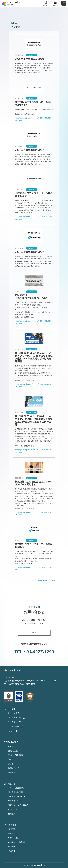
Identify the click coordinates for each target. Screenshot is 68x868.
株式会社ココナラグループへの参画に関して (34, 545)
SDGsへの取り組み (16, 755)
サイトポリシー (14, 801)
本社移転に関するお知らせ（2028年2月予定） (33, 103)
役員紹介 (12, 759)
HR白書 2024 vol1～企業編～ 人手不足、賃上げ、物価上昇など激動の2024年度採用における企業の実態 (34, 420)
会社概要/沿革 (14, 751)
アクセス (12, 764)
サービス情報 (14, 713)
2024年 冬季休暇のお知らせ (30, 150)
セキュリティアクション (18, 809)
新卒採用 (12, 846)
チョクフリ (13, 722)
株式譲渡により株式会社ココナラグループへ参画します (34, 483)
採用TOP (12, 829)
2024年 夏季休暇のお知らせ (30, 252)
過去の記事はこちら (46, 580)
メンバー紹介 (14, 838)
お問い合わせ (14, 768)
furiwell (11, 731)
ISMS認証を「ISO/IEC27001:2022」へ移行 (32, 297)
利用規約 (12, 814)
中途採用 (12, 851)
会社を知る (13, 833)
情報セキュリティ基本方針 (19, 805)
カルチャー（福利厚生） (18, 842)
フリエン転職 (14, 726)
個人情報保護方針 (15, 792)
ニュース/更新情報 (16, 788)
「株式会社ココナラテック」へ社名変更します (34, 194)
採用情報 (12, 772)
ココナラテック (14, 718)
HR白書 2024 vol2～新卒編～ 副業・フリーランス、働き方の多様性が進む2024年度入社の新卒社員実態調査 (34, 357)
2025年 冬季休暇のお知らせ (30, 59)
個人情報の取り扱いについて (20, 796)
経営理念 (12, 746)
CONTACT (34, 633)
